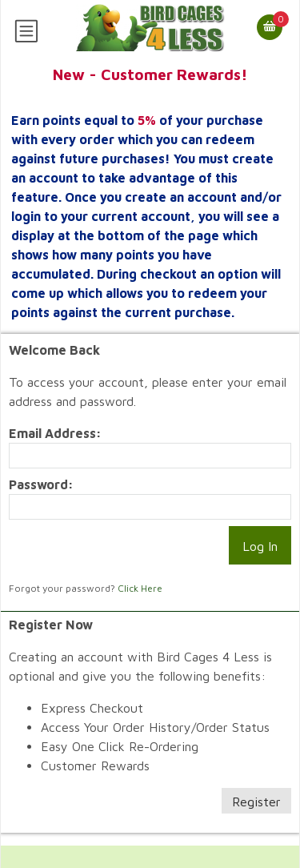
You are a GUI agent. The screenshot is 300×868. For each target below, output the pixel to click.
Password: (41, 484)
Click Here (140, 588)
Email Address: (55, 433)
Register (256, 802)
